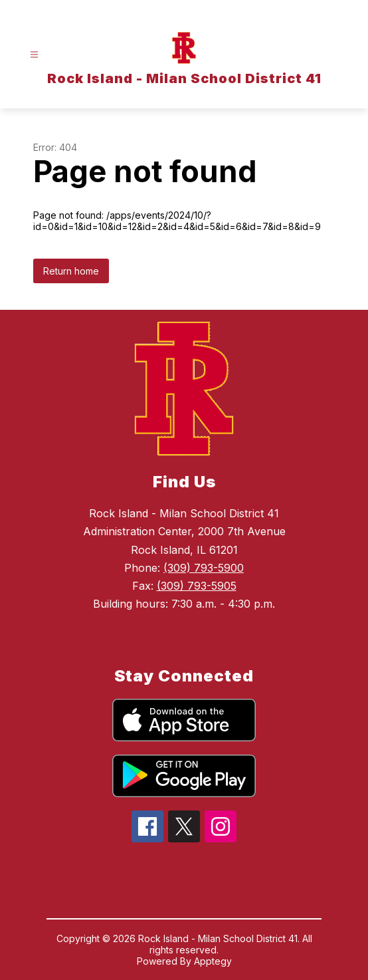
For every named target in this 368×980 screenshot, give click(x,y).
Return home (71, 271)
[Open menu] (34, 55)
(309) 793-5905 (197, 586)
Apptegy (213, 961)
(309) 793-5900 (204, 568)
